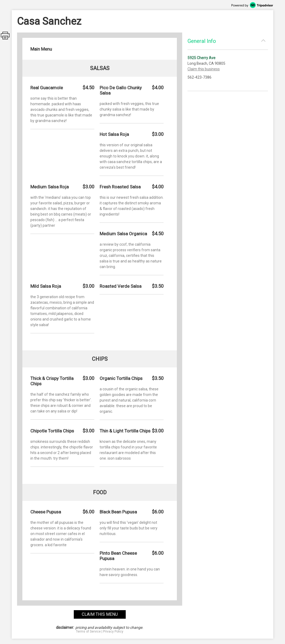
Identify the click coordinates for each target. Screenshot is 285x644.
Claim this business (204, 69)
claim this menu (100, 614)
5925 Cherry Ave (201, 58)
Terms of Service (88, 631)
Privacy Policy (113, 631)
